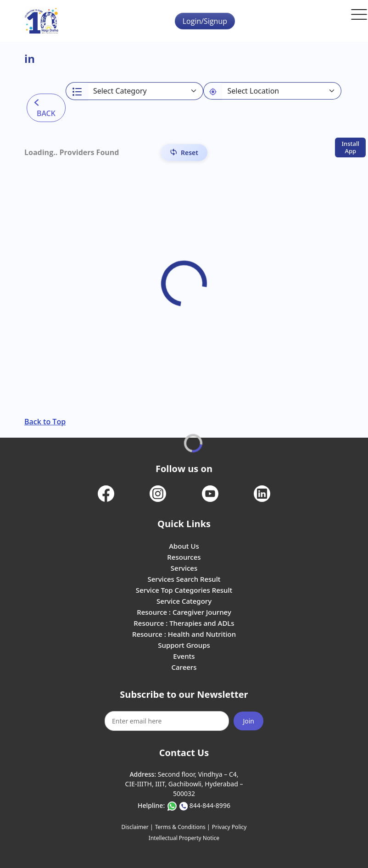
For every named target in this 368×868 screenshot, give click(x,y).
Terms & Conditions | (183, 827)
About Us (184, 546)
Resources (184, 557)
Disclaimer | (137, 827)
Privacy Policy (229, 827)
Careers (184, 667)
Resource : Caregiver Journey (184, 612)
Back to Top (45, 422)
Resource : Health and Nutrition (184, 634)
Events (184, 656)
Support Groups (184, 645)
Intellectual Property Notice (184, 838)
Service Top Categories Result (184, 590)
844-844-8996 (210, 805)
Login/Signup (205, 21)
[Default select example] (282, 91)
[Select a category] (146, 91)
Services (184, 568)
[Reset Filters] (184, 153)
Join (248, 721)
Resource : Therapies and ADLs (184, 623)
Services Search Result (184, 579)
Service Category (184, 601)
